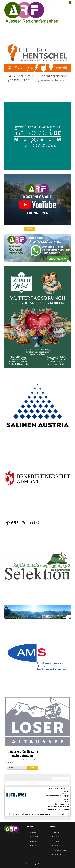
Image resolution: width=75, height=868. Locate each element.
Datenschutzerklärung (61, 850)
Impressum (57, 854)
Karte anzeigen (61, 814)
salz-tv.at (56, 832)
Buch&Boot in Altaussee (62, 809)
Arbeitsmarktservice (37, 837)
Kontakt (56, 846)
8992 (68, 795)
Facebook (57, 837)
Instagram (57, 841)
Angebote (33, 832)
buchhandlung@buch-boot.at (60, 807)
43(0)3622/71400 (64, 804)
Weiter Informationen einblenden (40, 814)
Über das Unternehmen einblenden (17, 814)
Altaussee (56, 795)
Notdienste (34, 841)
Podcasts (33, 846)
